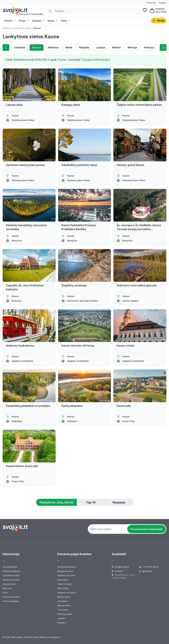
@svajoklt (145, 571)
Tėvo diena (63, 610)
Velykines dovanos (67, 593)
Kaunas (37, 47)
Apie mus (7, 588)
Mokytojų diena (65, 614)
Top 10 (91, 502)
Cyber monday (64, 584)
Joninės (61, 618)
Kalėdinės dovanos (67, 567)
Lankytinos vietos (22, 28)
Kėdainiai (53, 47)
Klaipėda (84, 47)
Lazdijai (101, 47)
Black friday (63, 588)
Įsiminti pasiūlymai (11, 571)
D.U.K (5, 593)
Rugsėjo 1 (62, 623)
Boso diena (63, 580)
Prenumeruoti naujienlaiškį (146, 529)
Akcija (159, 21)
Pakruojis (149, 47)
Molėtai (117, 47)
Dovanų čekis (9, 584)
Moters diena (64, 597)
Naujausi (119, 502)
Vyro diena (62, 601)
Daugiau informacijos (96, 60)
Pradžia (6, 28)
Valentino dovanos (66, 575)
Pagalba (162, 3)
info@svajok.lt (120, 567)
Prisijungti (151, 3)
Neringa (132, 47)
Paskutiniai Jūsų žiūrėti (56, 502)
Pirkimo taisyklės (11, 601)
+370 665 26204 (149, 567)
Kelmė (69, 47)
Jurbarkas (19, 47)
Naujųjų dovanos (65, 571)
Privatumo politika (11, 597)
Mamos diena (64, 605)
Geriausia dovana (11, 580)
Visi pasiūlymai (10, 567)
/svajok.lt (117, 571)
